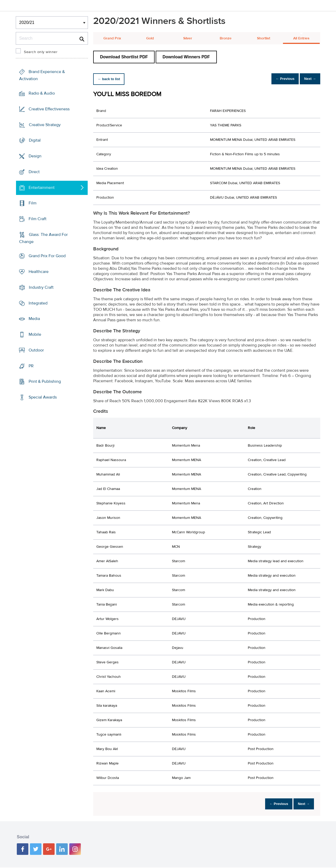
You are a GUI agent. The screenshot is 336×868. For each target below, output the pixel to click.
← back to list (111, 79)
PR (31, 366)
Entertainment (42, 187)
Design (35, 156)
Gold (150, 38)
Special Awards (43, 397)
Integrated (38, 303)
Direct (34, 172)
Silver (188, 38)
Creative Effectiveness (49, 109)
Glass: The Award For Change (43, 238)
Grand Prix (112, 38)
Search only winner (41, 52)
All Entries (301, 38)
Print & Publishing (45, 381)
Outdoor (36, 350)
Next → (308, 79)
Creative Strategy (45, 125)
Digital (35, 140)
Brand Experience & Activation (42, 75)
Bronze (226, 38)
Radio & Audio (42, 93)
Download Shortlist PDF (124, 57)
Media (34, 319)
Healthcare (39, 272)
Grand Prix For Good (47, 256)
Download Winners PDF (186, 57)
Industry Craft (41, 287)
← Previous (279, 79)
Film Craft (38, 219)
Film (33, 203)
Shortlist (264, 38)
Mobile (35, 334)
